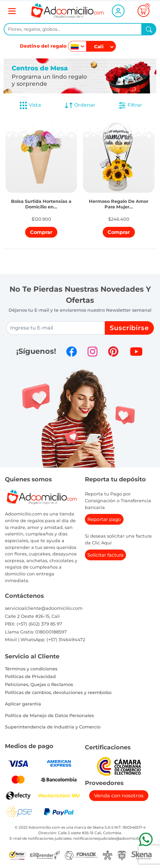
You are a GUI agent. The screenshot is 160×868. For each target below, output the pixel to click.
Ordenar (80, 105)
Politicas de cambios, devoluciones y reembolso (58, 692)
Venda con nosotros (119, 796)
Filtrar (130, 105)
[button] (41, 196)
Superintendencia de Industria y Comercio (53, 727)
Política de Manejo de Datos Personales (49, 716)
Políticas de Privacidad (30, 677)
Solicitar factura (105, 555)
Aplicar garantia (23, 704)
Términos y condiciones (31, 669)
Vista (30, 105)
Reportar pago (104, 519)
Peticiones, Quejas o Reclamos (39, 685)
